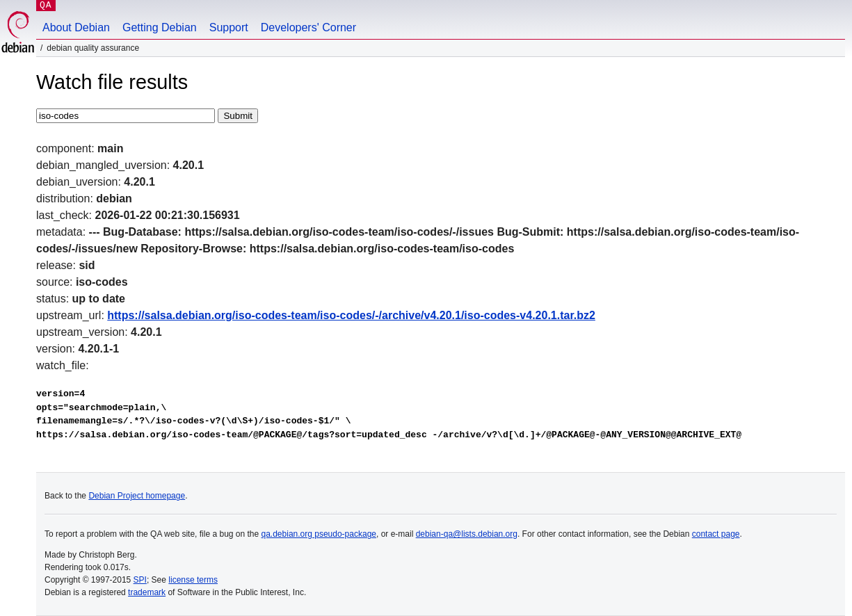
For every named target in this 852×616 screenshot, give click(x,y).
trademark (147, 592)
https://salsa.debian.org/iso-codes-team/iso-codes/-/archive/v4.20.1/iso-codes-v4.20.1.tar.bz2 (351, 315)
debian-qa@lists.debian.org (467, 534)
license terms (193, 580)
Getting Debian (160, 27)
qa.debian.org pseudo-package (319, 534)
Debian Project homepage (137, 496)
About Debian (76, 27)
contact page (716, 534)
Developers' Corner (308, 27)
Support (229, 27)
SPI (140, 580)
